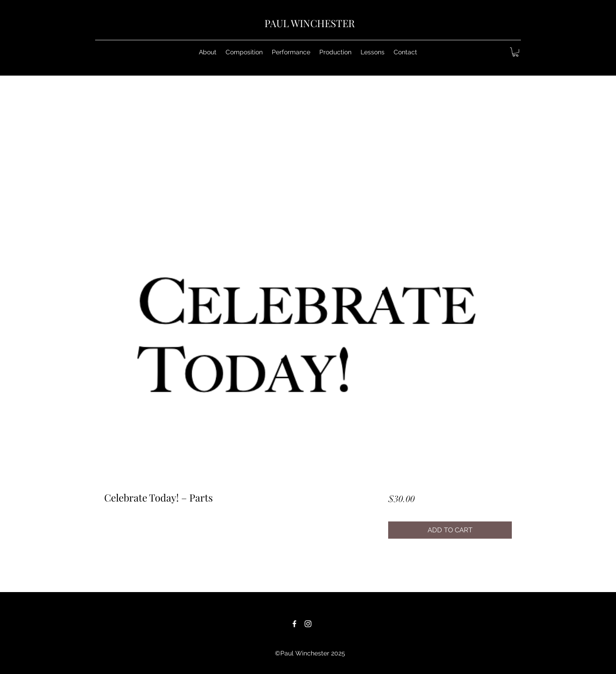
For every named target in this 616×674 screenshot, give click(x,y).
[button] (244, 52)
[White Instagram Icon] (308, 624)
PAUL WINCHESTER (310, 23)
